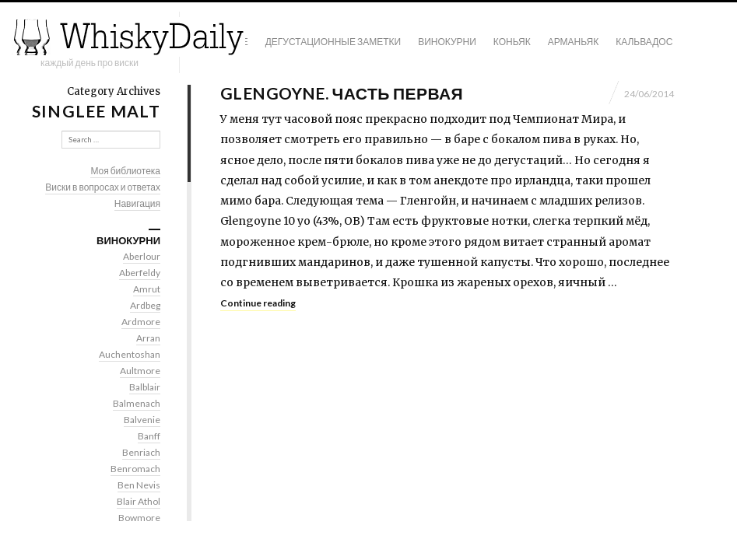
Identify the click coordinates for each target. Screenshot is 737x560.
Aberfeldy (140, 273)
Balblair (145, 387)
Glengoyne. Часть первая (342, 93)
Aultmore (140, 371)
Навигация (137, 203)
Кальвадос (644, 42)
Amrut (147, 289)
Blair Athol (139, 501)
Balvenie (142, 420)
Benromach (135, 469)
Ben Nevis (139, 485)
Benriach (141, 452)
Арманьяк (574, 42)
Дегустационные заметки (333, 42)
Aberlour (142, 256)
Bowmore (139, 518)
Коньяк (512, 42)
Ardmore (141, 322)
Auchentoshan (130, 354)
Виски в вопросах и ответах (103, 187)
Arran (148, 338)
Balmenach (137, 403)
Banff (149, 436)
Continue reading (258, 303)
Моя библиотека (125, 171)
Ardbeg (145, 305)
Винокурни (447, 42)
